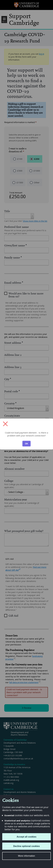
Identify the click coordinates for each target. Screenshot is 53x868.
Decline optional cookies (27, 846)
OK (27, 443)
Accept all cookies (27, 837)
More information (26, 856)
